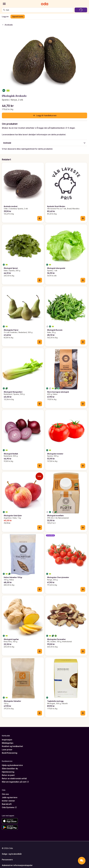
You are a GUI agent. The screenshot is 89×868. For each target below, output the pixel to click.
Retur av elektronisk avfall (14, 778)
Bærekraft (7, 804)
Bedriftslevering (10, 753)
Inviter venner (8, 801)
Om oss (5, 794)
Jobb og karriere (10, 797)
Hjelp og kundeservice (12, 765)
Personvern (7, 860)
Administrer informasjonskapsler (17, 865)
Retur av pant (8, 775)
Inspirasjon (7, 740)
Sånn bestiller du (10, 769)
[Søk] (4, 10)
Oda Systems (9, 807)
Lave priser (7, 750)
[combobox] (39, 10)
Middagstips (8, 743)
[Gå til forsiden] (45, 4)
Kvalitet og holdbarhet (12, 746)
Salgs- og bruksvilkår (12, 854)
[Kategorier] (4, 4)
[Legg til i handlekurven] (40, 218)
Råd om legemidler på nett (15, 782)
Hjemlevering (8, 772)
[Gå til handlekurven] (81, 10)
